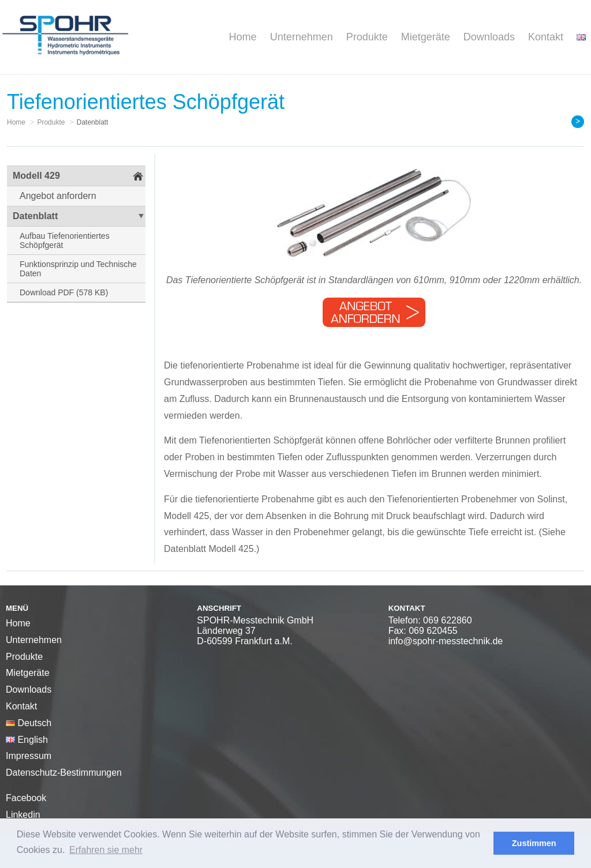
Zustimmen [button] (534, 843)
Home (243, 37)
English (27, 740)
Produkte (367, 37)
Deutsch (29, 723)
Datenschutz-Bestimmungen (64, 773)
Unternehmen (302, 37)
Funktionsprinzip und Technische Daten (78, 269)
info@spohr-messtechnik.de (446, 641)
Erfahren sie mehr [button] (106, 850)
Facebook (26, 798)
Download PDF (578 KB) (64, 292)
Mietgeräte (426, 37)
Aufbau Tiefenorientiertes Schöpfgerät (65, 241)
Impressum (29, 756)
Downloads (489, 37)
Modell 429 (36, 176)
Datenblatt (35, 216)
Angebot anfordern (58, 196)
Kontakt (546, 37)
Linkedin (23, 815)
